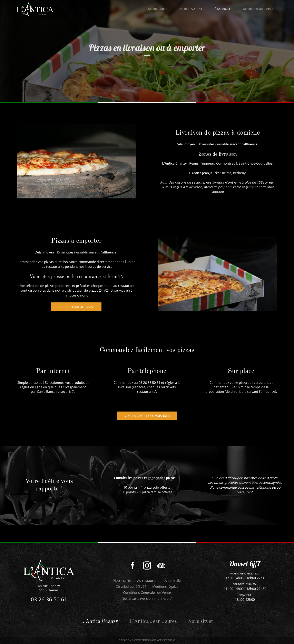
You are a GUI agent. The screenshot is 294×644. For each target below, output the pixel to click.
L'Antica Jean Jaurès (204, 173)
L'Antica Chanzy (174, 163)
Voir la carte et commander (147, 416)
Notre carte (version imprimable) (147, 599)
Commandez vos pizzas (36, 262)
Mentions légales (165, 586)
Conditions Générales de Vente (147, 593)
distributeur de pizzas (76, 307)
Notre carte (158, 9)
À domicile (173, 581)
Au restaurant (148, 581)
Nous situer (200, 621)
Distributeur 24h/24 (131, 586)
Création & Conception (147, 640)
